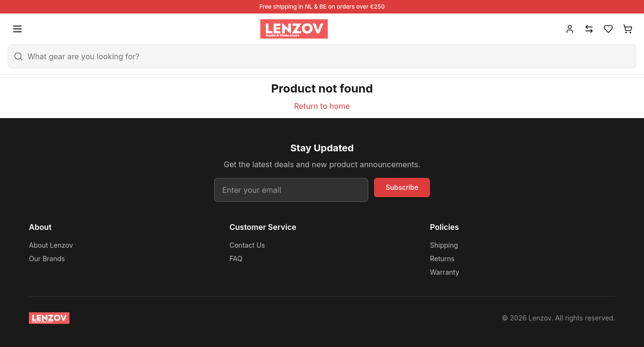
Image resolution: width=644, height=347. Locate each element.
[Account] (570, 29)
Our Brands (47, 259)
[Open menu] (17, 29)
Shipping (444, 245)
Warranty (445, 272)
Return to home (322, 106)
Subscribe (402, 187)
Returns (442, 259)
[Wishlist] (608, 29)
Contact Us (247, 245)
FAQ (236, 259)
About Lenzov (51, 245)
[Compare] (589, 29)
